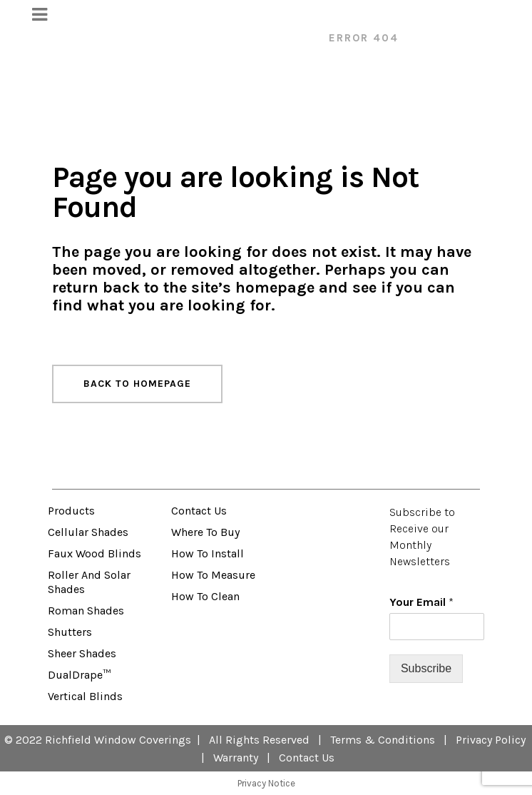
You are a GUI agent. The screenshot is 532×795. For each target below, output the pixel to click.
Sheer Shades (82, 653)
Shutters (70, 632)
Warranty (236, 758)
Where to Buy (205, 532)
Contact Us (199, 511)
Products (71, 511)
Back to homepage (137, 384)
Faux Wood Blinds (94, 553)
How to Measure (213, 575)
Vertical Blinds (85, 696)
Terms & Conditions (383, 740)
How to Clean (205, 596)
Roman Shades (86, 611)
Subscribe (426, 668)
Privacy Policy (491, 740)
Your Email (421, 602)
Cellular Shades (88, 532)
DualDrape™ (79, 675)
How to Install (208, 553)
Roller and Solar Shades (89, 582)
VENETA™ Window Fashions (224, 38)
